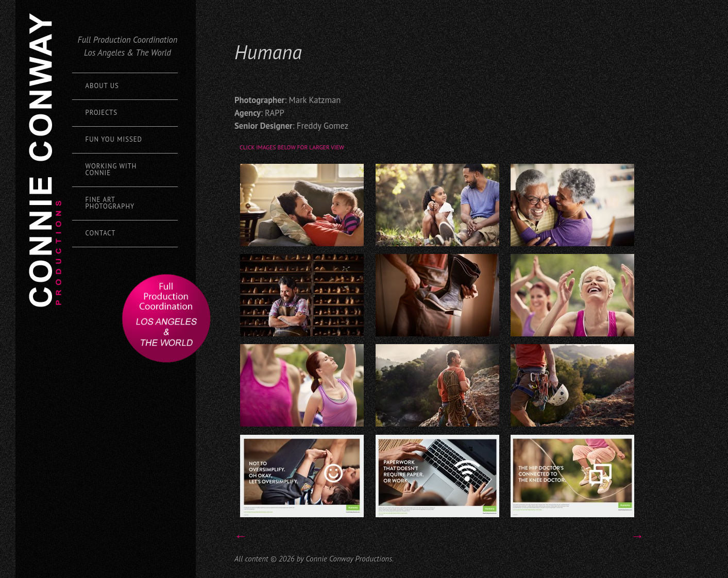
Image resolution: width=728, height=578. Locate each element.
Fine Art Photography (110, 203)
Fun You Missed (114, 139)
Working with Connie (111, 169)
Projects (101, 113)
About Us (102, 86)
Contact (101, 233)
